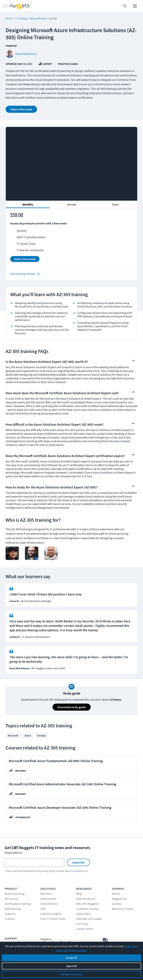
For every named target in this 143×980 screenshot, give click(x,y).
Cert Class (82, 924)
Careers (117, 904)
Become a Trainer (123, 909)
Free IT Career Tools (53, 919)
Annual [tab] (71, 204)
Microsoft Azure (38, 18)
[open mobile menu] (135, 6)
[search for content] (125, 6)
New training (13, 909)
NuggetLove (119, 899)
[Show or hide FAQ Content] (133, 361)
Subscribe (78, 862)
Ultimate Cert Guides (89, 919)
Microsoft (13, 736)
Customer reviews (87, 909)
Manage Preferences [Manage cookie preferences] (72, 974)
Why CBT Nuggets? (88, 904)
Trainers (10, 919)
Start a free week (21, 109)
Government (48, 899)
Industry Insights (51, 914)
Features (10, 914)
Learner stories (86, 899)
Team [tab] (115, 204)
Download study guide (72, 707)
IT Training (21, 18)
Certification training (18, 904)
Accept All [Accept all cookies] (72, 958)
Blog (79, 894)
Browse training (15, 894)
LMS (43, 909)
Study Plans (84, 914)
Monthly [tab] (28, 204)
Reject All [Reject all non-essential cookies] (71, 966)
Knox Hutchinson (26, 54)
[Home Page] (12, 6)
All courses (11, 899)
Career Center (85, 929)
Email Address (13, 853)
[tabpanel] (71, 239)
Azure (28, 736)
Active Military (49, 904)
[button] (68, 361)
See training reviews (23, 274)
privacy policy (48, 871)
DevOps (42, 736)
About (116, 894)
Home (9, 18)
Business (46, 894)
